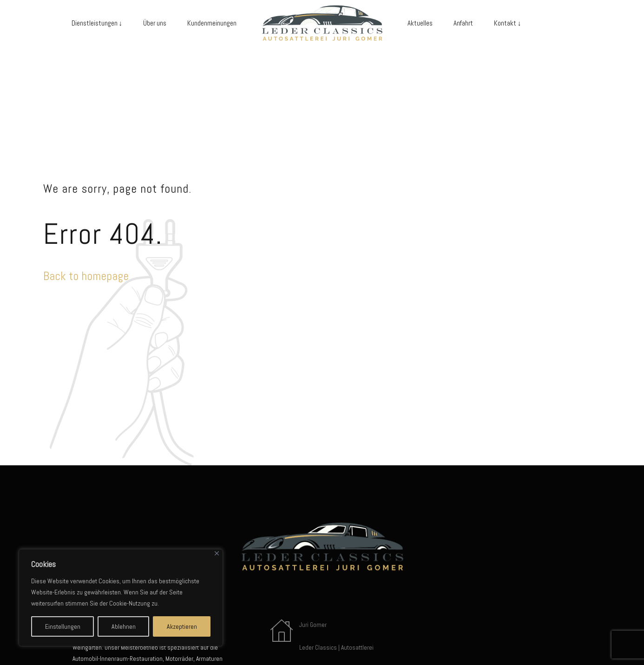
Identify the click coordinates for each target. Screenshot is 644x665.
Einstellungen (63, 626)
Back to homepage (86, 276)
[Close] (217, 553)
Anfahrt (463, 23)
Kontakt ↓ (508, 23)
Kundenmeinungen (212, 23)
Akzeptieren (182, 626)
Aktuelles (420, 23)
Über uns (155, 23)
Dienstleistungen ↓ (97, 23)
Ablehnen (124, 626)
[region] (121, 598)
